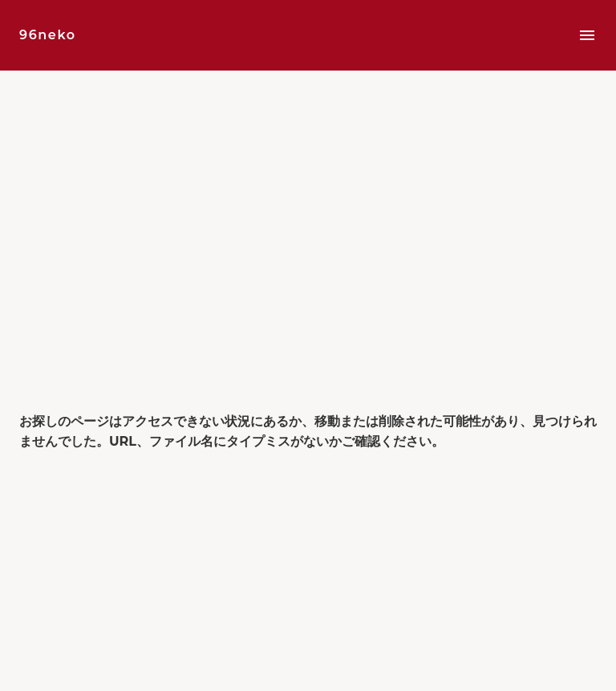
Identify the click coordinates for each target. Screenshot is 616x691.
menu (587, 35)
